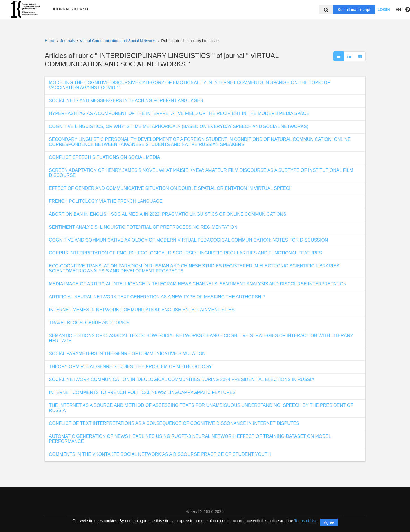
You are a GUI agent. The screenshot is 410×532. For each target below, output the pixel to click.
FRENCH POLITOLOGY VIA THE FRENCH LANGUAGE (106, 201)
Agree (329, 522)
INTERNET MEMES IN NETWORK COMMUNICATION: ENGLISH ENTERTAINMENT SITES (142, 310)
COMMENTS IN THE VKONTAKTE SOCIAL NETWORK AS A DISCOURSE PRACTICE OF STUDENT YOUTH (160, 454)
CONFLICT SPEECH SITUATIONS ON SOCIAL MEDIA (104, 157)
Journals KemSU (70, 9)
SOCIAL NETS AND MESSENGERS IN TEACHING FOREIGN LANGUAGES (126, 101)
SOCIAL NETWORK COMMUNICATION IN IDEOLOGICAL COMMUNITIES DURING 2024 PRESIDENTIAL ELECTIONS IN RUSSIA (182, 379)
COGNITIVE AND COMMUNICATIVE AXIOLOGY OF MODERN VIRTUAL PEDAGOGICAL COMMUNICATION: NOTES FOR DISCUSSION (188, 240)
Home (50, 41)
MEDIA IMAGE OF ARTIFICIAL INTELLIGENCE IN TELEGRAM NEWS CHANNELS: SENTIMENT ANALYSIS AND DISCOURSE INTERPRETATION (198, 284)
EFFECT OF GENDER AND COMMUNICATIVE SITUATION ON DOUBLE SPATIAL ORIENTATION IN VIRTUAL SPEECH (171, 188)
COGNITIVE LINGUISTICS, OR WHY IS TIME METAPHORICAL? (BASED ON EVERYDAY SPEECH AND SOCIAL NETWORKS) (179, 126)
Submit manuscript (354, 10)
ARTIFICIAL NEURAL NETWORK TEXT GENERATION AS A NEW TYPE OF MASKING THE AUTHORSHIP (157, 297)
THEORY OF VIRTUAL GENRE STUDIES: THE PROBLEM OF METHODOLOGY (130, 367)
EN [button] (398, 10)
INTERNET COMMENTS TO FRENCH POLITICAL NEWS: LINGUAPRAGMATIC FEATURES (142, 392)
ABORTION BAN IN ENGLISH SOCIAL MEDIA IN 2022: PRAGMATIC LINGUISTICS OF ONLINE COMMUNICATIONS (168, 214)
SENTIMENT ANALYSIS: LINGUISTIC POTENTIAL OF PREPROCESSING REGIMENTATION (143, 227)
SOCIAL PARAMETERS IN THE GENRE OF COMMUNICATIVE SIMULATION (127, 354)
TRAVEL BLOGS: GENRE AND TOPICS (89, 323)
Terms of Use (306, 521)
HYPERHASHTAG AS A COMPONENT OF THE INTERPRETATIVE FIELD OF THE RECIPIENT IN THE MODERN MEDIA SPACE (179, 113)
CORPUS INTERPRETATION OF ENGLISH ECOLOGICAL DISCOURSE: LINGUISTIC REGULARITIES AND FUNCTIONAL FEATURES (185, 253)
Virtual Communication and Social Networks (119, 41)
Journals (68, 41)
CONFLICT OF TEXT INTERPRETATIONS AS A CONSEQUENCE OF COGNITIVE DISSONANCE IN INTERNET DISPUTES (174, 423)
